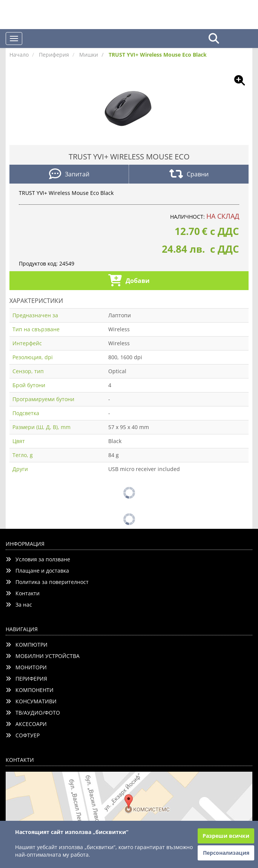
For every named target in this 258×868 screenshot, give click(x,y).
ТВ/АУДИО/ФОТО (33, 713)
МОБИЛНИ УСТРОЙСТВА (43, 656)
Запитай (69, 175)
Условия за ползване (38, 559)
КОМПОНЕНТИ (30, 690)
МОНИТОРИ (26, 667)
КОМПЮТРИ (27, 645)
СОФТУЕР (23, 735)
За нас (19, 605)
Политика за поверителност (47, 582)
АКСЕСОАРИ (26, 724)
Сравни (189, 175)
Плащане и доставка (37, 571)
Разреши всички (226, 836)
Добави (129, 281)
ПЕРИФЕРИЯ (26, 679)
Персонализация (226, 853)
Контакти (23, 593)
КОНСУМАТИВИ (31, 701)
